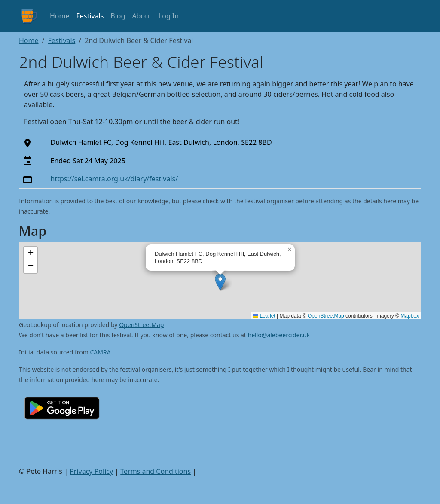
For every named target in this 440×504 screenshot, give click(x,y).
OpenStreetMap (326, 316)
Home (60, 16)
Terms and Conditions (156, 471)
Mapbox (410, 316)
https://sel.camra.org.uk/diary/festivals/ (115, 179)
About (142, 16)
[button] (220, 282)
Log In (169, 16)
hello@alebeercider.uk (279, 335)
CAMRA (101, 352)
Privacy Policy (91, 471)
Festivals (90, 16)
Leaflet (264, 316)
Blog (118, 16)
